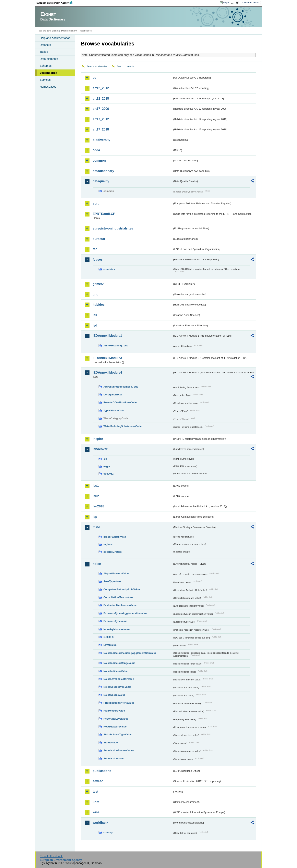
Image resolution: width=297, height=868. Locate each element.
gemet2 (98, 284)
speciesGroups (113, 552)
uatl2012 (108, 474)
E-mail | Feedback (51, 856)
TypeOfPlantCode (114, 410)
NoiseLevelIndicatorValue (119, 679)
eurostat (99, 239)
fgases (98, 260)
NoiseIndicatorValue (115, 671)
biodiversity (101, 140)
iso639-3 (108, 637)
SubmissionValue (114, 758)
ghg (95, 294)
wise (96, 812)
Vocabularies (48, 73)
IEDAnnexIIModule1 (107, 336)
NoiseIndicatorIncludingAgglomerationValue (130, 653)
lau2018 (98, 506)
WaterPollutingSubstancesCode (123, 426)
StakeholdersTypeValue (118, 734)
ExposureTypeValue (115, 621)
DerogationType (113, 395)
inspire (98, 439)
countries (109, 269)
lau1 (96, 486)
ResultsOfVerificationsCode (120, 402)
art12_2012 (101, 88)
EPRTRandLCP (104, 214)
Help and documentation (55, 38)
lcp (95, 517)
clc (105, 459)
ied (95, 325)
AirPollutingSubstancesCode (121, 387)
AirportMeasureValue (116, 573)
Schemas (46, 66)
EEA (56, 3)
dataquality (101, 181)
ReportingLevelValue (116, 719)
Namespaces (48, 87)
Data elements (49, 59)
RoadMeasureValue (115, 727)
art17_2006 (101, 109)
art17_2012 (101, 119)
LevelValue (110, 645)
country (108, 832)
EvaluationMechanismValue (120, 605)
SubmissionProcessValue (119, 750)
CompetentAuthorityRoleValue (122, 589)
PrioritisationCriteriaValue (119, 703)
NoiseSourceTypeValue (117, 687)
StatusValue (111, 743)
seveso (98, 781)
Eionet (55, 31)
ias (95, 315)
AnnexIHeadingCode (116, 346)
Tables (44, 52)
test (95, 792)
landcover (100, 449)
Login (226, 3)
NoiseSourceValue (114, 695)
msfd (96, 527)
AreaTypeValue (112, 581)
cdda (96, 150)
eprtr (96, 203)
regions (108, 544)
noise (97, 564)
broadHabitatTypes (115, 537)
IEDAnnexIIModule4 (107, 372)
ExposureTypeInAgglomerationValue (125, 613)
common (99, 161)
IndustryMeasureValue (117, 629)
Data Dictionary (69, 31)
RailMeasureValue (114, 711)
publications (102, 771)
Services (45, 80)
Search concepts (125, 66)
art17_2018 (101, 129)
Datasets (45, 45)
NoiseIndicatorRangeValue (119, 663)
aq (95, 78)
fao (95, 249)
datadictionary (103, 171)
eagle (107, 466)
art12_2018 (101, 99)
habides (99, 305)
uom (96, 802)
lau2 (96, 496)
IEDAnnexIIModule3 (107, 358)
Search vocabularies (97, 66)
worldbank (101, 823)
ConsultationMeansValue (118, 597)
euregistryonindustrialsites (113, 228)
